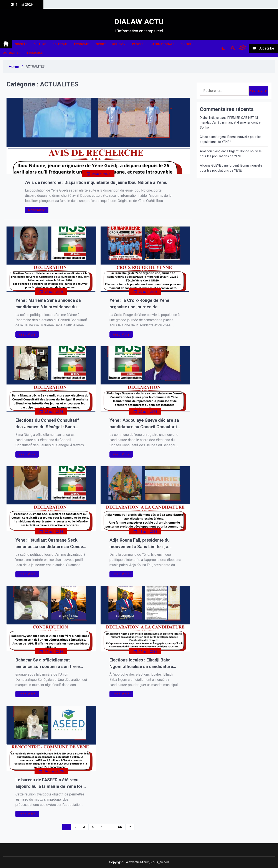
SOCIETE (21, 44)
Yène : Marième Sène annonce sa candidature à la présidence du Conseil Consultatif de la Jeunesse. (51, 304)
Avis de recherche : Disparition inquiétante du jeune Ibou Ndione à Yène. (96, 182)
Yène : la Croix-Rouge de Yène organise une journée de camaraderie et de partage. (139, 304)
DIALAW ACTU (139, 22)
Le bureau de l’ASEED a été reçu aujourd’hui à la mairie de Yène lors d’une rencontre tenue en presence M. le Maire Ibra (50, 783)
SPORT (101, 44)
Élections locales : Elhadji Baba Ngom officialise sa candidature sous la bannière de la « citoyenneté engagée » (145, 664)
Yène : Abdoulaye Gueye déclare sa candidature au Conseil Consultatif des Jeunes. (144, 424)
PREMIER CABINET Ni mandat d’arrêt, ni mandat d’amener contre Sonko (230, 123)
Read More (37, 210)
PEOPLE (138, 44)
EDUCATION (35, 53)
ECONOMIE (82, 44)
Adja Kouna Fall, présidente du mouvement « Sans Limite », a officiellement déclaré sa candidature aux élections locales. (143, 544)
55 (120, 827)
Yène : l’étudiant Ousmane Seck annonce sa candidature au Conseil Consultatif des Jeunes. (50, 544)
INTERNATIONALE (162, 44)
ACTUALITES (12, 53)
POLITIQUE (60, 44)
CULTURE (40, 44)
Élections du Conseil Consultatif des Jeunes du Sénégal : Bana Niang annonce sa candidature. (47, 424)
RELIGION (119, 44)
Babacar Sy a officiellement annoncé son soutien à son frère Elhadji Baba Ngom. (48, 664)
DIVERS (186, 44)
